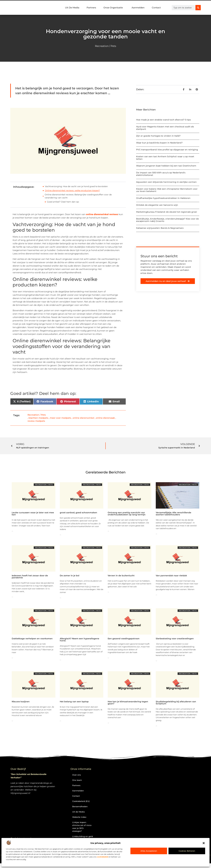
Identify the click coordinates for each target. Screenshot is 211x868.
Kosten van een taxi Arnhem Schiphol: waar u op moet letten (165, 158)
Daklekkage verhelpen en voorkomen (32, 639)
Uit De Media (72, 8)
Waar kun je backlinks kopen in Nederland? (159, 143)
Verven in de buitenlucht (121, 576)
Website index (79, 817)
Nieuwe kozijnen (21, 702)
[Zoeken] (198, 8)
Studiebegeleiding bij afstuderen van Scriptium (176, 703)
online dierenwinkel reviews (102, 214)
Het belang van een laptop (74, 702)
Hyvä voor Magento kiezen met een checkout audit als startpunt (165, 128)
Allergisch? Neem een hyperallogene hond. (79, 640)
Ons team (77, 780)
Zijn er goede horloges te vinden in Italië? (158, 136)
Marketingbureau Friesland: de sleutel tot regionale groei (167, 212)
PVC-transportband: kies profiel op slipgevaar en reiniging (167, 150)
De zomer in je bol (70, 576)
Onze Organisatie (114, 8)
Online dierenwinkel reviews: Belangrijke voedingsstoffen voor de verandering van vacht (78, 196)
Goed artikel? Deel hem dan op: (63, 202)
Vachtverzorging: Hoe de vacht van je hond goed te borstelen (76, 186)
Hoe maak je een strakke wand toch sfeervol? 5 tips (163, 120)
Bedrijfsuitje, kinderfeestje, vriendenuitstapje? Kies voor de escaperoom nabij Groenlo (167, 220)
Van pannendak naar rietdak (171, 576)
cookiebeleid (102, 857)
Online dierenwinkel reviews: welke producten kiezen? (72, 190)
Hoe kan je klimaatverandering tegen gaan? (128, 703)
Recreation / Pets (105, 46)
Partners (91, 8)
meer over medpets (60, 418)
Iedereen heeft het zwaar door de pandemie (30, 577)
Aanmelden (138, 8)
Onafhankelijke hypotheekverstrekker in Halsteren (163, 198)
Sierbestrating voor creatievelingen (175, 639)
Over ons (77, 775)
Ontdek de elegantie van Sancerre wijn (157, 205)
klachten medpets (38, 418)
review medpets (36, 421)
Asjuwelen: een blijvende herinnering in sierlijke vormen (166, 182)
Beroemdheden (80, 806)
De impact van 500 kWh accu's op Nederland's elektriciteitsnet (161, 174)
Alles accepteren (149, 851)
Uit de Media (78, 812)
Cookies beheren (187, 851)
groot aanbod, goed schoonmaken (78, 513)
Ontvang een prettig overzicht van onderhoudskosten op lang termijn (127, 514)
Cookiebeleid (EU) (81, 801)
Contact (156, 8)
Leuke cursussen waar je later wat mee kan (33, 514)
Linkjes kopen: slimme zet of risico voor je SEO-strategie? (82, 827)
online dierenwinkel (83, 418)
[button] (204, 843)
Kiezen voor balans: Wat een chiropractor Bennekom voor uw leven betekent (167, 190)
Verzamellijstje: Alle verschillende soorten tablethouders (173, 514)
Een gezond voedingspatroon (124, 639)
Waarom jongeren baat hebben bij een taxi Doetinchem (166, 166)
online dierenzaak (105, 418)
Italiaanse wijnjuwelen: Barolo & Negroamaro (160, 228)
